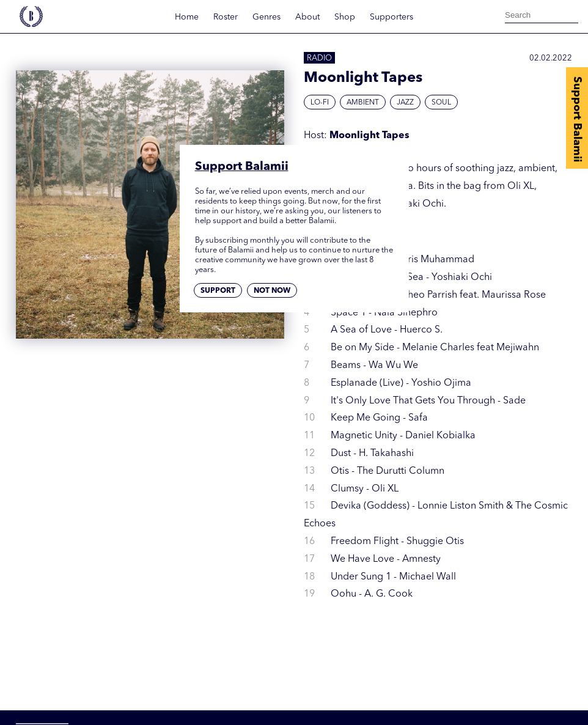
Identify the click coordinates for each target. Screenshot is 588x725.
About (307, 17)
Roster (226, 17)
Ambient (363, 103)
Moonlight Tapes (369, 136)
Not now (272, 291)
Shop (345, 17)
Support (218, 291)
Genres (266, 17)
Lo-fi (320, 103)
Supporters (391, 17)
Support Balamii (577, 119)
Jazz (405, 103)
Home (187, 17)
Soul (441, 103)
